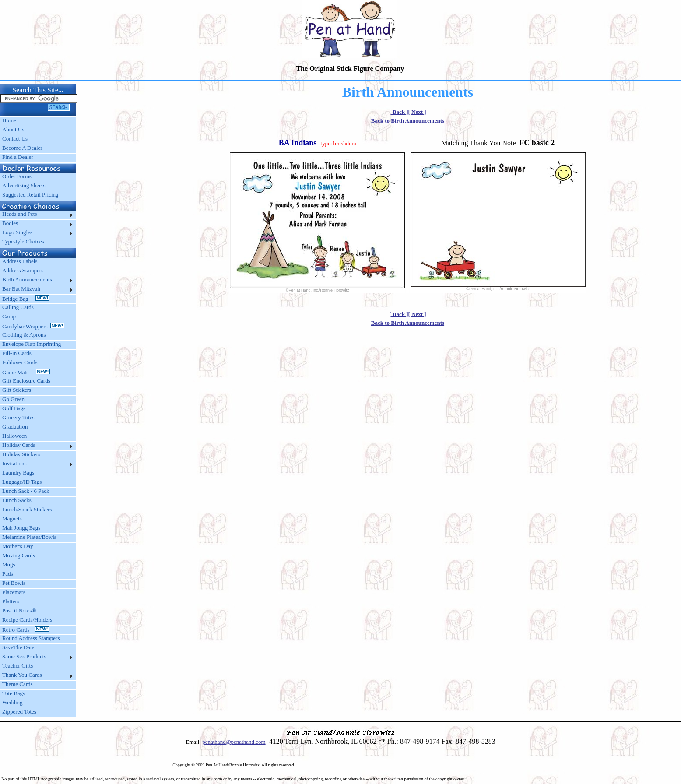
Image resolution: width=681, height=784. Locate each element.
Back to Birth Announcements (408, 121)
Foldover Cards (20, 362)
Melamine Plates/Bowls (29, 537)
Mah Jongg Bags (21, 528)
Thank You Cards (22, 675)
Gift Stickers (17, 390)
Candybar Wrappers (33, 326)
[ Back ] (398, 112)
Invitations (14, 463)
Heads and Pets (19, 214)
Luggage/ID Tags (22, 482)
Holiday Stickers (21, 454)
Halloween (14, 436)
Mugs (9, 564)
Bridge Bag (26, 299)
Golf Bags (14, 408)
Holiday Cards (19, 445)
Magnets (12, 519)
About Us (13, 129)
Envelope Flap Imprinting (32, 344)
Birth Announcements (27, 279)
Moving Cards (19, 555)
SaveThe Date (18, 647)
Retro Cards (26, 630)
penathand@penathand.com (234, 742)
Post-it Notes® (19, 610)
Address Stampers (23, 270)
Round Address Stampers (31, 638)
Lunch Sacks (17, 500)
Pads (8, 574)
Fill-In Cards (17, 353)
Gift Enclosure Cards (26, 381)
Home (9, 120)
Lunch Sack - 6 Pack (26, 491)
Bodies (10, 223)
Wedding (12, 702)
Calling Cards (18, 307)
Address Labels (20, 261)
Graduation (15, 427)
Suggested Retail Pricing (30, 195)
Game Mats (26, 372)
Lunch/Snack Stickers (27, 509)
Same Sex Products (24, 656)
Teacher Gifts (18, 666)
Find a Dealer (18, 157)
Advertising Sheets (24, 185)
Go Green (13, 399)
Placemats (14, 592)
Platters (11, 601)
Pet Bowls (14, 583)
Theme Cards (18, 684)
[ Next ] (417, 112)
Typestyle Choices (23, 241)
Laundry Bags (18, 473)
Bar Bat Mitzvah (21, 289)
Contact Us (15, 139)
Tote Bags (14, 693)
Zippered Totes (19, 712)
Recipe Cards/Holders (27, 620)
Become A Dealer (22, 148)
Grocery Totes (18, 417)
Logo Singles (17, 232)
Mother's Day (18, 546)
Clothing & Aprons (25, 335)
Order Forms (17, 176)
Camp (9, 316)
